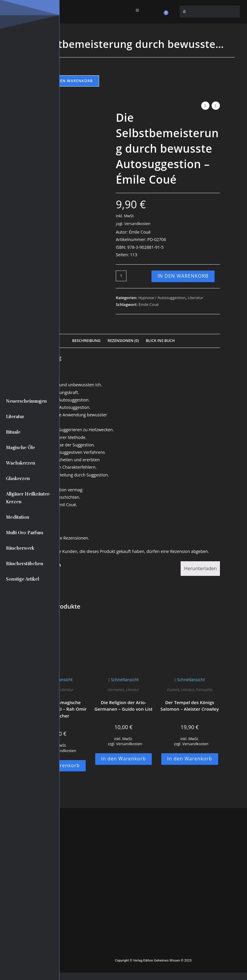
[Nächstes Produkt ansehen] (216, 106)
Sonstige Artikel (22, 579)
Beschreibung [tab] (86, 341)
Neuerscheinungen (26, 401)
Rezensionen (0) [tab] (123, 341)
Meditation (18, 517)
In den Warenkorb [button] (124, 759)
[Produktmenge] (121, 276)
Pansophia (204, 690)
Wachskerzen (21, 463)
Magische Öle (21, 448)
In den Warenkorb (72, 81)
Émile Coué (149, 304)
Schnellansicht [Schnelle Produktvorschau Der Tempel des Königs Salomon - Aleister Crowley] (190, 680)
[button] (137, 10)
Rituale (13, 432)
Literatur (15, 417)
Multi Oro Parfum (25, 533)
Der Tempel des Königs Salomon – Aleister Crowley (190, 706)
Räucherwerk (20, 548)
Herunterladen (201, 568)
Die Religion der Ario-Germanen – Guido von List (123, 706)
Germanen (116, 690)
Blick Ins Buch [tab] (160, 341)
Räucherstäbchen (25, 564)
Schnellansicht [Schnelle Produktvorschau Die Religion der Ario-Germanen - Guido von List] (124, 680)
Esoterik (173, 690)
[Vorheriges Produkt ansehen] (205, 106)
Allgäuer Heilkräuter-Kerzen (28, 498)
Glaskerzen (18, 479)
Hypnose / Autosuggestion (162, 298)
